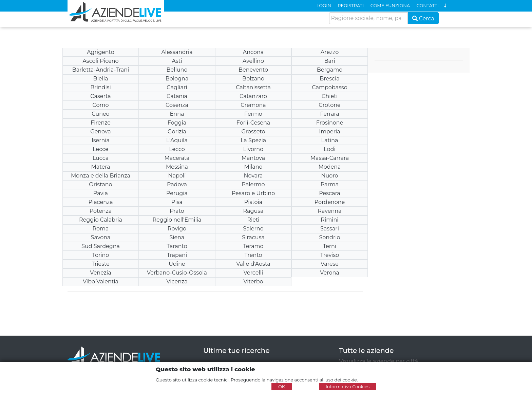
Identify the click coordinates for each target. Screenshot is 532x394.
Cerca (423, 18)
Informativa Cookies (348, 387)
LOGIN (324, 5)
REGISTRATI (351, 5)
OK (282, 387)
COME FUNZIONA (390, 5)
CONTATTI (428, 5)
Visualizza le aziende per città (378, 361)
